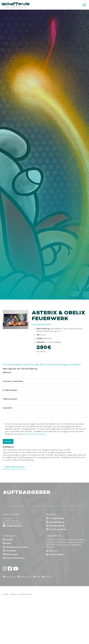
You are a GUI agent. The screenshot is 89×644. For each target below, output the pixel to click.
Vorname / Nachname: (13, 381)
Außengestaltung (56, 522)
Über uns (53, 551)
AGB (38, 577)
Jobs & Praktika (56, 554)
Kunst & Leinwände (58, 529)
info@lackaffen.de (13, 526)
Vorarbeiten (11, 551)
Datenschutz (26, 577)
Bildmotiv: (7, 372)
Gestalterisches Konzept (17, 547)
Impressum (10, 577)
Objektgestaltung (57, 526)
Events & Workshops (15, 558)
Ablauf (8, 543)
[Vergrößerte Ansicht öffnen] (16, 320)
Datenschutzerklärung (35, 434)
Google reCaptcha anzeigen (14, 467)
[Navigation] (84, 5)
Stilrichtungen (12, 554)
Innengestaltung (56, 518)
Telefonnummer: (10, 399)
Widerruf (49, 577)
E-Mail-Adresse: (10, 390)
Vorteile (9, 540)
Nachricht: (8, 408)
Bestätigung (8, 447)
